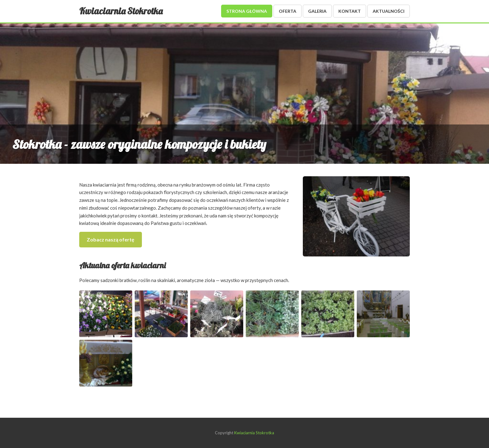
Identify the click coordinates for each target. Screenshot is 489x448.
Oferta (288, 11)
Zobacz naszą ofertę (111, 239)
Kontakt (350, 11)
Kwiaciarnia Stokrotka (121, 11)
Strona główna (247, 11)
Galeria (317, 11)
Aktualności (389, 11)
